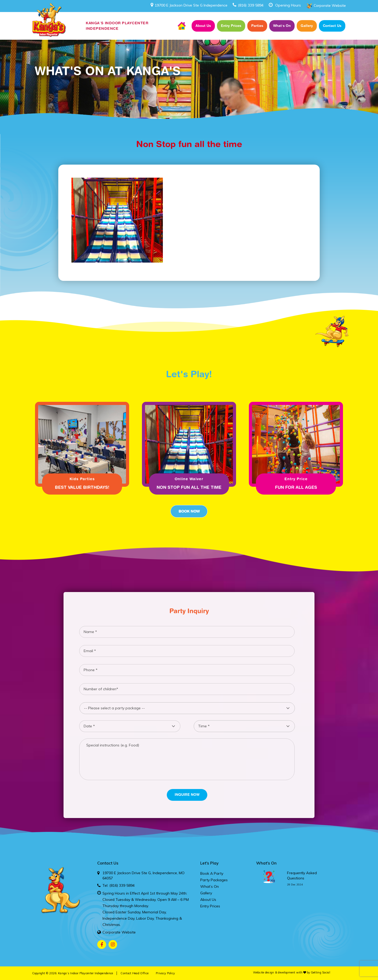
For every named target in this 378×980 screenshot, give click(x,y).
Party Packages (214, 880)
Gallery (307, 26)
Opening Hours (288, 5)
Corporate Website (330, 5)
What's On (266, 863)
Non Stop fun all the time (189, 487)
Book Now (189, 511)
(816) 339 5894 (248, 5)
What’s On (282, 26)
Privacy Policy (165, 973)
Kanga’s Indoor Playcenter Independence (85, 973)
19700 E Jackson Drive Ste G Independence (189, 5)
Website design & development (274, 972)
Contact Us (332, 26)
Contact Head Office (134, 973)
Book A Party (212, 873)
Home (182, 26)
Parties (257, 26)
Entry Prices (231, 26)
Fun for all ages (296, 487)
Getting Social (320, 972)
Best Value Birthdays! (82, 487)
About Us (203, 26)
